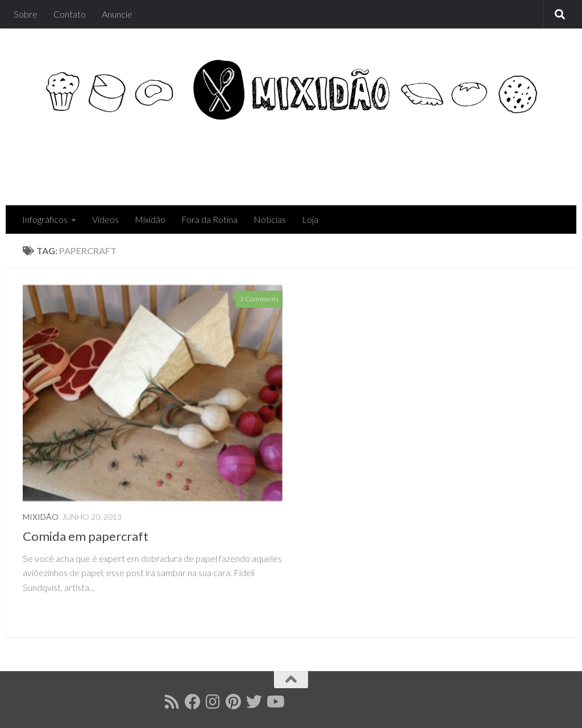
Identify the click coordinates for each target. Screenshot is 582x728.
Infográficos (45, 219)
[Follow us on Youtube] (275, 702)
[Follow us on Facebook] (193, 702)
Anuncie (117, 14)
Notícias (270, 219)
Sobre (26, 14)
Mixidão (150, 219)
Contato (70, 14)
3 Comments (259, 299)
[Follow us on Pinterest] (234, 702)
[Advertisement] (352, 159)
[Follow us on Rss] (172, 702)
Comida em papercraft (86, 536)
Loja (310, 219)
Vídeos (105, 219)
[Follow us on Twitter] (254, 702)
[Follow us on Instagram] (213, 702)
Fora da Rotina (209, 219)
